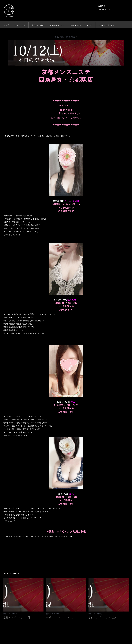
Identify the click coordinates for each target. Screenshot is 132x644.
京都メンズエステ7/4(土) (60, 617)
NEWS (90, 25)
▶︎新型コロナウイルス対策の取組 (66, 531)
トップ (6, 25)
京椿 (56, 36)
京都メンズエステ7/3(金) (102, 617)
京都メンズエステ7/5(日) (17, 617)
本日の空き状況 (38, 25)
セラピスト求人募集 (106, 25)
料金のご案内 (76, 25)
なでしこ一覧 (20, 25)
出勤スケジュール (57, 25)
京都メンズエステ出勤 (68, 36)
